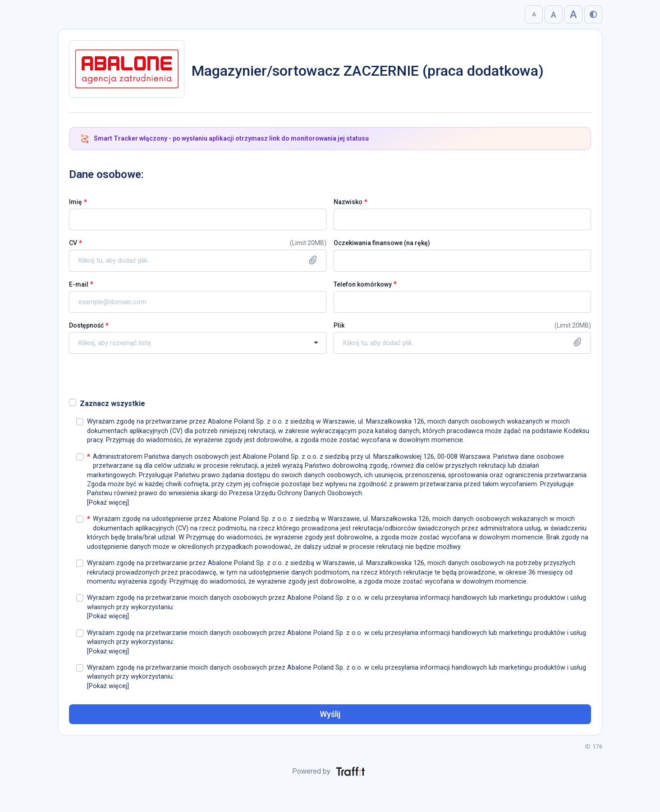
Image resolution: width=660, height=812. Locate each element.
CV (73, 243)
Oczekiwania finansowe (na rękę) (382, 243)
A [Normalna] (534, 14)
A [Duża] (554, 15)
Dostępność (86, 325)
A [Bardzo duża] (573, 14)
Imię (76, 202)
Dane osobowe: (106, 174)
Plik (339, 325)
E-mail (79, 284)
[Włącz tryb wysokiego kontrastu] (593, 14)
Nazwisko (348, 202)
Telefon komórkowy (363, 284)
